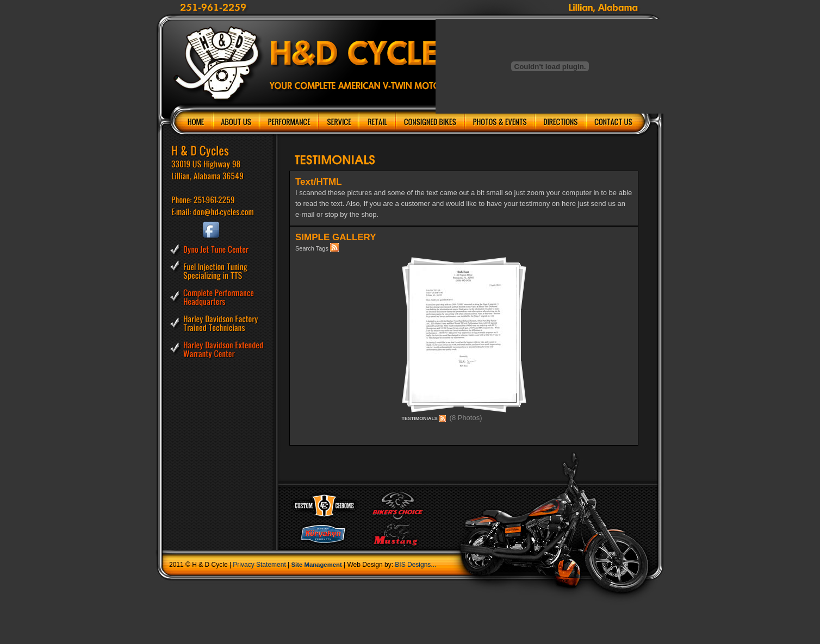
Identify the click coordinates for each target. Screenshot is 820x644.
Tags (322, 248)
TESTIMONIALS (420, 418)
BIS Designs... (415, 565)
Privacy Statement (259, 565)
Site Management (317, 565)
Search (305, 248)
